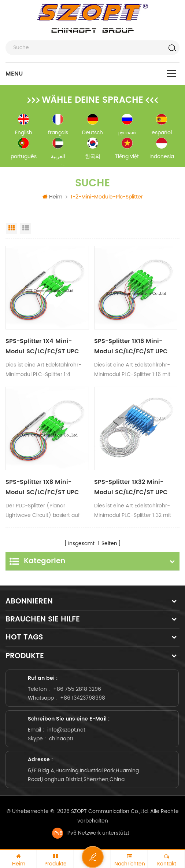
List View (26, 228)
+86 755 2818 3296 (77, 689)
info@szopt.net (66, 730)
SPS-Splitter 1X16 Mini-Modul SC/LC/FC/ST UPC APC (131, 347)
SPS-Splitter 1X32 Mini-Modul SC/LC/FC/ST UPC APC (131, 487)
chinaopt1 (61, 739)
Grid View (12, 228)
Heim (52, 197)
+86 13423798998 (83, 698)
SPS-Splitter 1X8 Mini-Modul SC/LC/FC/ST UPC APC (42, 487)
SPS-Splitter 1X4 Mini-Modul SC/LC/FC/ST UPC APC (42, 347)
